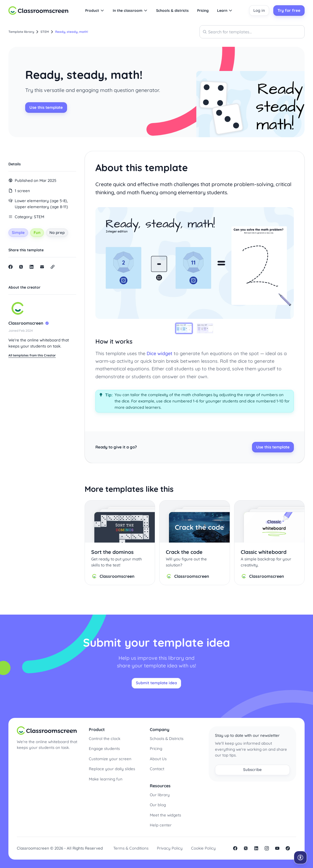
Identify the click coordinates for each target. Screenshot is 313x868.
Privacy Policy (170, 848)
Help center (161, 825)
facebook (235, 848)
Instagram (267, 848)
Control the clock (105, 739)
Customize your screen (110, 759)
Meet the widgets (165, 815)
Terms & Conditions (131, 848)
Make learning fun (106, 779)
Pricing (156, 749)
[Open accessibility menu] (300, 857)
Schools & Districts (167, 739)
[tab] (184, 328)
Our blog (158, 805)
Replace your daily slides (112, 769)
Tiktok (288, 848)
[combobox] (252, 32)
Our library (160, 795)
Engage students (104, 749)
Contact (157, 769)
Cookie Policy (203, 848)
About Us (158, 759)
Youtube (277, 848)
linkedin (256, 848)
